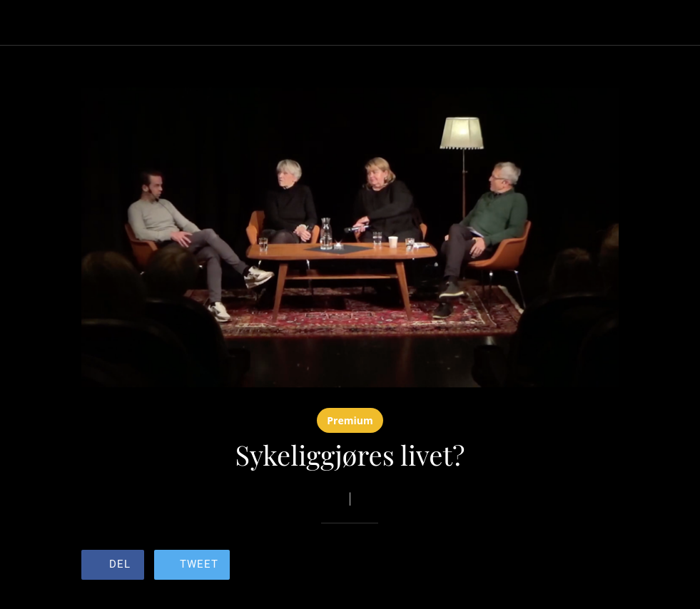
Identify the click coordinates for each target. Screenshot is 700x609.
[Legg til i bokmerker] (567, 566)
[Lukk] (23, 23)
